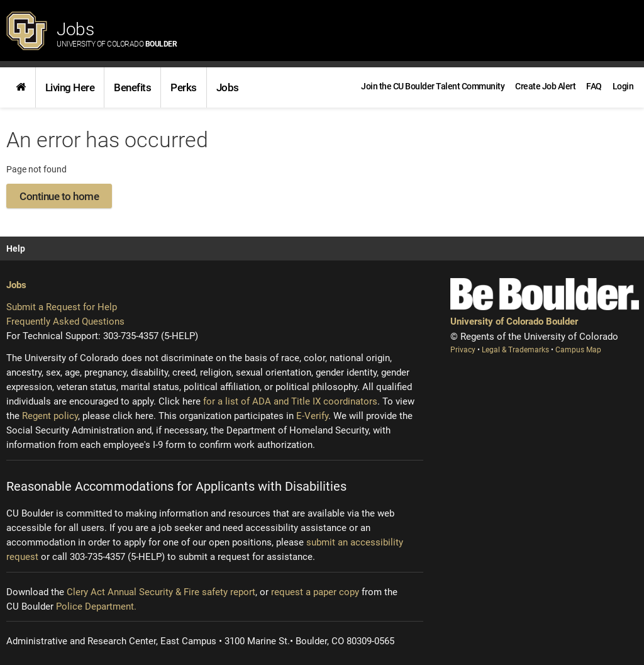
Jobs (117, 34)
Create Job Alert (545, 86)
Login (623, 86)
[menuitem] (623, 86)
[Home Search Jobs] (21, 87)
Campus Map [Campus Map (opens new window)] (578, 350)
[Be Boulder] (545, 294)
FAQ (594, 86)
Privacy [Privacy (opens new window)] (464, 350)
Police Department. (96, 606)
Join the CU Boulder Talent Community (433, 86)
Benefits (132, 87)
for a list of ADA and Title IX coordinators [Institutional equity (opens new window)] (290, 401)
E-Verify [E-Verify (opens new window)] (312, 416)
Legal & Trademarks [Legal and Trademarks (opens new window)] (516, 350)
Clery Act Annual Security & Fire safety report (161, 592)
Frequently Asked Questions (65, 321)
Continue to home (59, 196)
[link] (21, 87)
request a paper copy (315, 592)
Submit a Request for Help (62, 307)
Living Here (70, 87)
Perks (184, 87)
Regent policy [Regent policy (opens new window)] (50, 416)
